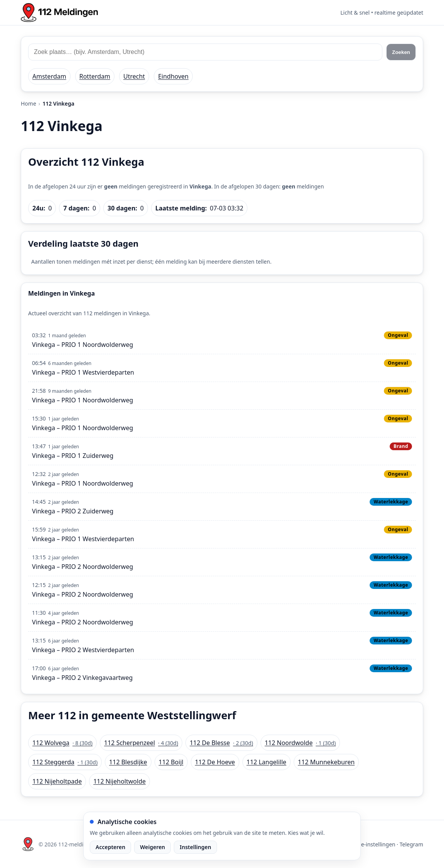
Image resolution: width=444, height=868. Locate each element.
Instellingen (195, 847)
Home (29, 103)
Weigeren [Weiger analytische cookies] (152, 847)
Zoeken (401, 52)
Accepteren (110, 847)
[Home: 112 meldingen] (59, 13)
